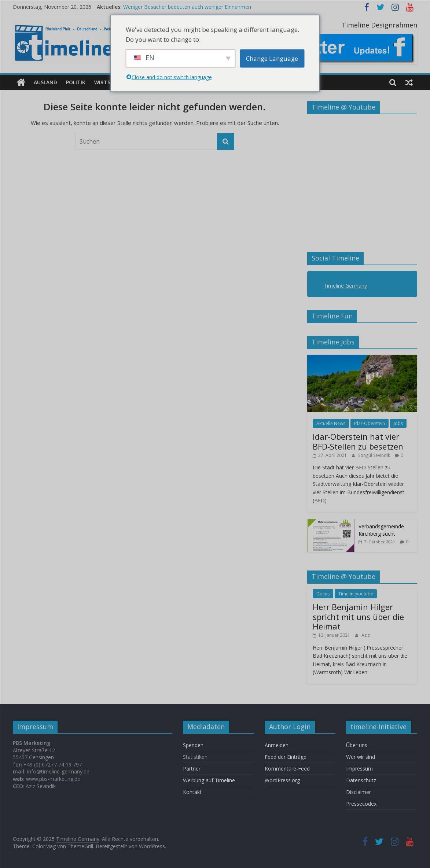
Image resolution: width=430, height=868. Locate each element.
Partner (192, 769)
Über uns (357, 745)
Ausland (45, 82)
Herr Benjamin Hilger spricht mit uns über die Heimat (358, 616)
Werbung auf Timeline (209, 780)
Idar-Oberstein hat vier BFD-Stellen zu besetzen (358, 441)
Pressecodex (361, 804)
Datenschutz (361, 780)
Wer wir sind (361, 757)
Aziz (366, 635)
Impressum (359, 769)
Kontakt (192, 792)
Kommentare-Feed (287, 769)
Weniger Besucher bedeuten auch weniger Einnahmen (187, 7)
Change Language (272, 58)
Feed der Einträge (286, 757)
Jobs (398, 423)
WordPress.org (282, 780)
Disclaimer (359, 792)
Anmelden (277, 745)
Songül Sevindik (375, 455)
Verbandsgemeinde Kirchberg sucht (381, 530)
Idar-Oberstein (370, 423)
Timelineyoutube (356, 594)
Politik (76, 82)
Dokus (323, 594)
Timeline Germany (345, 286)
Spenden (193, 745)
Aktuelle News (331, 423)
